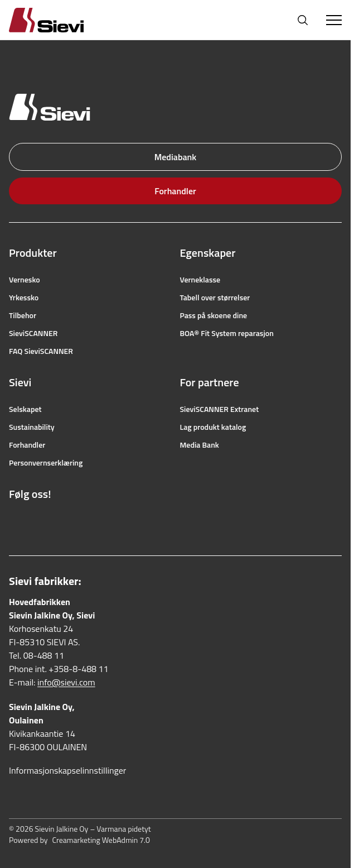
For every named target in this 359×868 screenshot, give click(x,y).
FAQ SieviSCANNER (41, 351)
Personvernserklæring (46, 463)
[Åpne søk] (303, 20)
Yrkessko (24, 298)
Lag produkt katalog (213, 427)
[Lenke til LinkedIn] (88, 521)
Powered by (79, 840)
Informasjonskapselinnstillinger (67, 770)
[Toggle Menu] (334, 20)
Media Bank (200, 445)
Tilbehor (23, 315)
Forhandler (175, 191)
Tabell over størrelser (215, 298)
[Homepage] (60, 20)
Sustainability (32, 427)
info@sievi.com (66, 682)
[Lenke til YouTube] (64, 521)
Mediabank (176, 157)
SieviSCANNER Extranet (220, 409)
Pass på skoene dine (214, 315)
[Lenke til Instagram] (39, 521)
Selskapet (25, 409)
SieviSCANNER (33, 333)
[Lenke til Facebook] (14, 521)
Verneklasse (200, 280)
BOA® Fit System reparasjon (227, 333)
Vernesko (25, 280)
